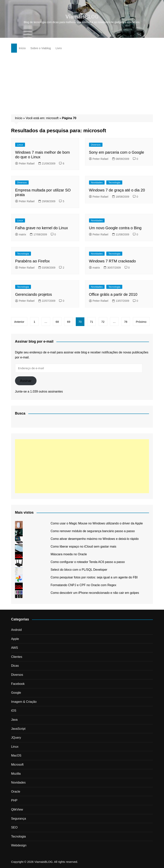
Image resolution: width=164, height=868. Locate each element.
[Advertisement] (82, 82)
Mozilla (16, 774)
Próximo (141, 322)
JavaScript (18, 729)
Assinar (26, 381)
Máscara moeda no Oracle (69, 554)
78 (126, 322)
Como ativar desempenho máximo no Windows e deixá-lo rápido (95, 539)
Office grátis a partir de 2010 (113, 294)
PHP (14, 800)
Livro (59, 48)
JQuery (16, 738)
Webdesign (19, 845)
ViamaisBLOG (82, 17)
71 (92, 322)
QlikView (17, 809)
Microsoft (17, 765)
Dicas (15, 666)
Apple (15, 639)
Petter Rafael (25, 163)
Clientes (17, 657)
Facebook (18, 684)
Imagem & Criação (24, 702)
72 (103, 322)
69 (69, 322)
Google (16, 693)
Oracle (16, 792)
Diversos (96, 145)
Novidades (97, 182)
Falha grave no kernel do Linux (42, 228)
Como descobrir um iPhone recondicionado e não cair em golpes (95, 593)
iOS (14, 711)
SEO (14, 827)
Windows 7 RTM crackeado (112, 261)
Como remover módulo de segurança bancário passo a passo (93, 531)
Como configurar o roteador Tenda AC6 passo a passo (88, 562)
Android (16, 630)
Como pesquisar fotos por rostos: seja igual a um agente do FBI (94, 577)
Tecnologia (114, 182)
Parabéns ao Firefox (32, 261)
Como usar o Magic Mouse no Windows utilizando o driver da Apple (97, 523)
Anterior (19, 322)
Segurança (19, 819)
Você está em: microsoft (42, 118)
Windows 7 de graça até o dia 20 (117, 190)
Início (22, 48)
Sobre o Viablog (41, 48)
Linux (20, 145)
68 (57, 322)
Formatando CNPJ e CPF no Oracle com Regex (83, 585)
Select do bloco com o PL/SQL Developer (79, 570)
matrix (21, 234)
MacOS (16, 755)
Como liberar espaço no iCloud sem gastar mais (83, 547)
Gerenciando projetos (34, 294)
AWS (15, 648)
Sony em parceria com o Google (117, 152)
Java (14, 720)
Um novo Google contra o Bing (115, 228)
